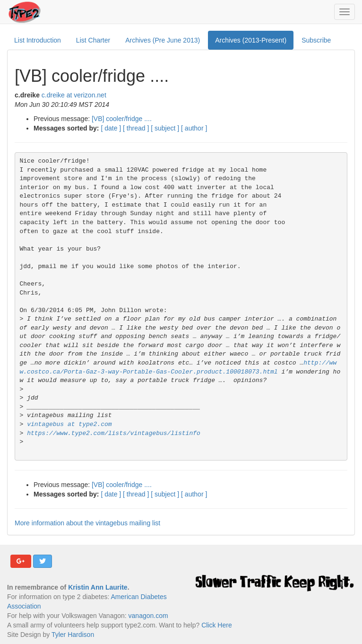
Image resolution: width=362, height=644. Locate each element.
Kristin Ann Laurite (98, 587)
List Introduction (38, 40)
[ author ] (194, 128)
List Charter (93, 40)
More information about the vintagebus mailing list (87, 523)
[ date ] (111, 128)
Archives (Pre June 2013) (163, 40)
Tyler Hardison (73, 635)
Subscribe (316, 40)
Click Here (217, 625)
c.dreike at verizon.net (74, 95)
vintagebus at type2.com (69, 424)
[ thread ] (136, 128)
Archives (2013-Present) (251, 40)
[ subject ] (165, 128)
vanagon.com (148, 616)
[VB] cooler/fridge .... (122, 119)
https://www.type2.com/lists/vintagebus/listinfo (114, 433)
